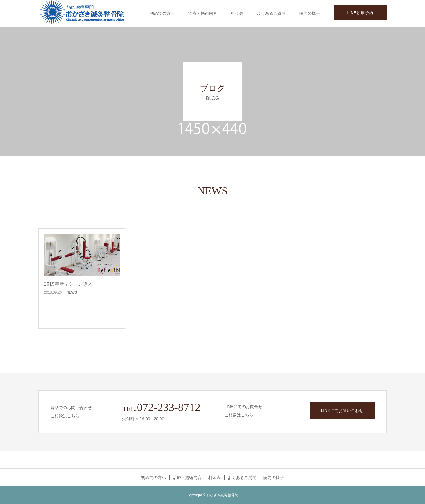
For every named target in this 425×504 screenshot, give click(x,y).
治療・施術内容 (203, 13)
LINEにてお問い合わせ (342, 410)
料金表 (237, 13)
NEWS (72, 292)
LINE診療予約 (360, 13)
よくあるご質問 (271, 13)
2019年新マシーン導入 (68, 284)
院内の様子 (310, 13)
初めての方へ (162, 13)
